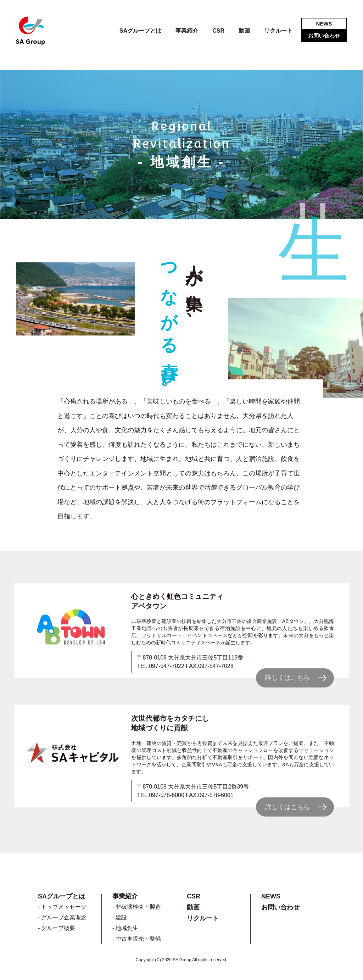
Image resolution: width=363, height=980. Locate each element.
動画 (244, 31)
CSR (218, 31)
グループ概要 (58, 928)
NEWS (324, 24)
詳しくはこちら (287, 678)
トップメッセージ (64, 907)
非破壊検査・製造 (138, 907)
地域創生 (127, 928)
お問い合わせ (324, 36)
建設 (121, 917)
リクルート (278, 31)
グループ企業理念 (64, 917)
